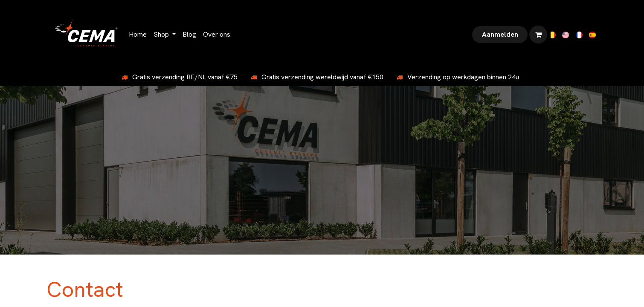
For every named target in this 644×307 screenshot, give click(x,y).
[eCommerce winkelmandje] (538, 35)
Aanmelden (500, 34)
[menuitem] (138, 35)
